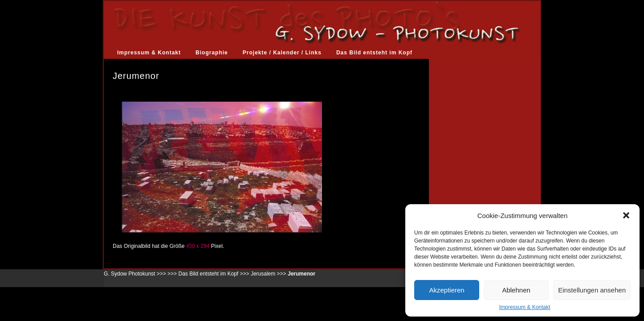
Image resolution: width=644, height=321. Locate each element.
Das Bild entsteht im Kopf (374, 53)
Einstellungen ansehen (592, 290)
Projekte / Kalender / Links (282, 53)
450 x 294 (198, 246)
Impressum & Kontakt (525, 307)
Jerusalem (263, 274)
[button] (626, 215)
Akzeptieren (446, 290)
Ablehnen (516, 290)
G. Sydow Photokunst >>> (135, 274)
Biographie (212, 53)
